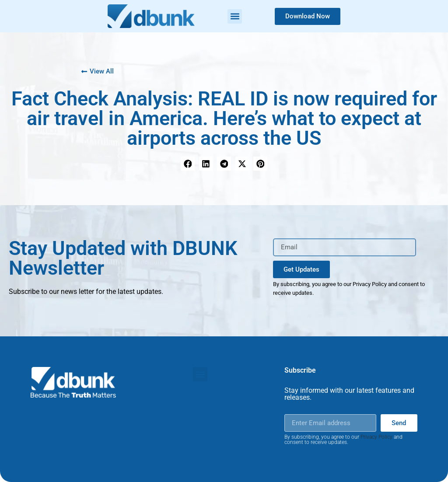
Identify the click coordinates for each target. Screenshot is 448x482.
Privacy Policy (376, 437)
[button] (235, 16)
